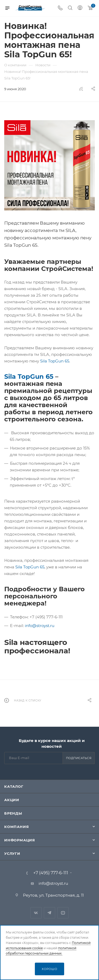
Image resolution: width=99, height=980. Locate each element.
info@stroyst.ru (40, 626)
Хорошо (49, 969)
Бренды (13, 813)
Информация (20, 840)
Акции (12, 800)
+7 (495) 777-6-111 (51, 873)
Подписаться (79, 758)
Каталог (14, 786)
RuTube (63, 913)
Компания (16, 827)
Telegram (49, 913)
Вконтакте (36, 913)
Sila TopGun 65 (55, 361)
